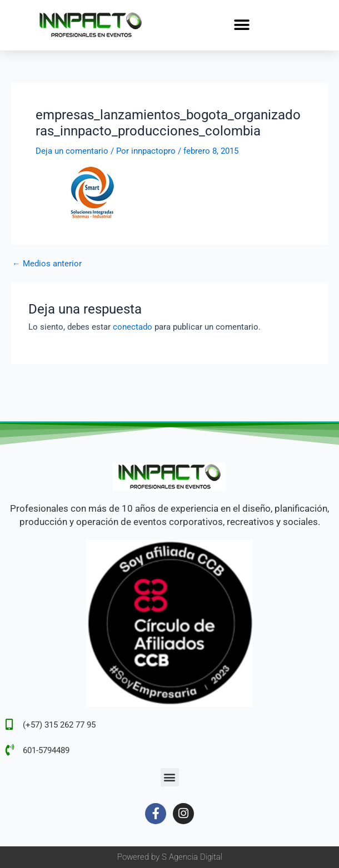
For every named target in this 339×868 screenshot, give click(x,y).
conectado (133, 327)
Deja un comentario (72, 151)
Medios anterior (47, 264)
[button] (242, 25)
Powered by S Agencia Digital (170, 857)
